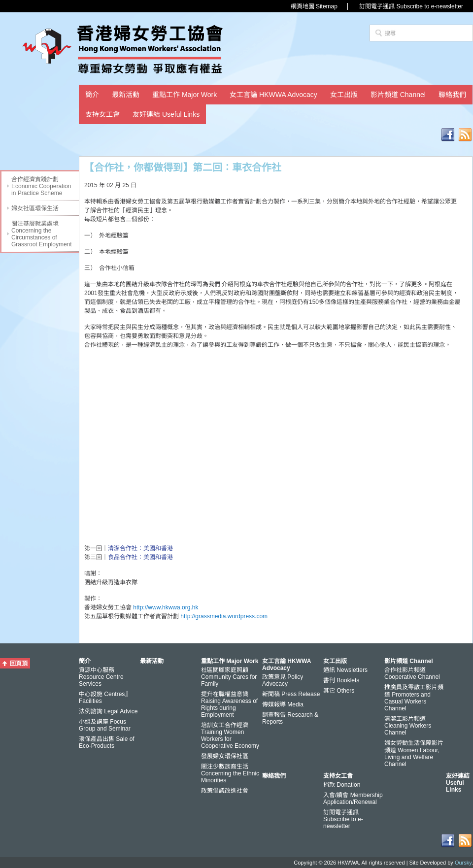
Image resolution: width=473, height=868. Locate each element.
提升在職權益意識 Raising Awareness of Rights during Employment (229, 704)
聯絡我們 (452, 95)
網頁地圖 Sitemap (314, 6)
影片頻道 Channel (398, 95)
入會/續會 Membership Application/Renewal (353, 799)
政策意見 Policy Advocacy (283, 680)
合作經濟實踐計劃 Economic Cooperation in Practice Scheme (41, 186)
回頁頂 (19, 664)
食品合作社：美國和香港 (140, 557)
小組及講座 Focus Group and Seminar (105, 725)
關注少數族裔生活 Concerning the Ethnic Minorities (230, 773)
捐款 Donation (342, 785)
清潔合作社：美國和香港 (140, 548)
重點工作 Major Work (185, 95)
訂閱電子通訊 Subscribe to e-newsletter (411, 6)
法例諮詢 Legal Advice (108, 711)
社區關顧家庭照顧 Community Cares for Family (229, 677)
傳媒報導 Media (283, 704)
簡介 (92, 95)
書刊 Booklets (341, 680)
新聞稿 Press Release (291, 694)
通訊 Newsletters (345, 670)
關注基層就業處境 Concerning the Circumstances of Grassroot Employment (42, 234)
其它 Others (339, 691)
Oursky (463, 863)
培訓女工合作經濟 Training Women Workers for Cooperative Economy (230, 735)
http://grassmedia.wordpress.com (224, 616)
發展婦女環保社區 (225, 756)
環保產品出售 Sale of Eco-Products (107, 742)
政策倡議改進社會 (225, 791)
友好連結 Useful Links (166, 114)
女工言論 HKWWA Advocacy (273, 95)
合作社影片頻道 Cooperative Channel (412, 673)
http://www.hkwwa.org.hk (166, 607)
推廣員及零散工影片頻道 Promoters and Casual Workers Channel (414, 698)
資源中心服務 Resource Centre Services (101, 677)
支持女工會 (102, 114)
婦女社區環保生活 (35, 208)
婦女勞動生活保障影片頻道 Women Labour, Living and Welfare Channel (414, 753)
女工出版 (344, 95)
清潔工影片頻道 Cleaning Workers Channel (408, 726)
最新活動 (126, 95)
